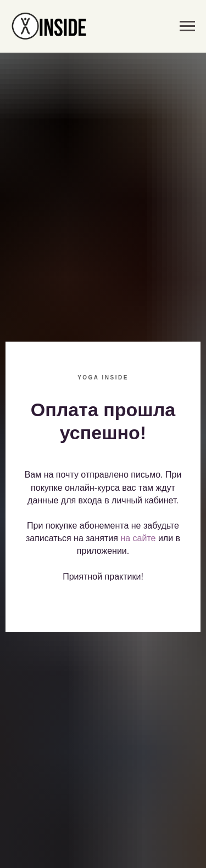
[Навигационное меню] (187, 26)
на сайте (138, 538)
